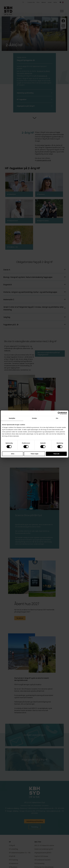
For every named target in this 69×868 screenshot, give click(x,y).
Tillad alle (56, 454)
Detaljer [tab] (34, 418)
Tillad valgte (34, 454)
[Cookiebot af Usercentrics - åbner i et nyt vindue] (59, 413)
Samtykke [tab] (12, 418)
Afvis (13, 454)
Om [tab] (57, 418)
